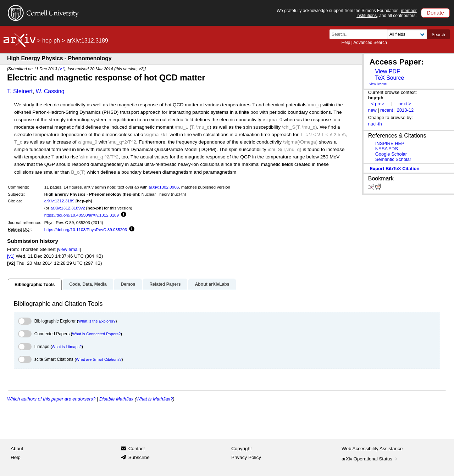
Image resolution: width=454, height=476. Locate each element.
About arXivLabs (212, 284)
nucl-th (375, 124)
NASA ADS (387, 149)
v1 (62, 69)
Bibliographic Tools (35, 285)
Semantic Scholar (393, 159)
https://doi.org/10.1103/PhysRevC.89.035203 (86, 229)
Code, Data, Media (88, 284)
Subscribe (139, 457)
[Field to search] (407, 34)
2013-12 (405, 110)
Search (438, 35)
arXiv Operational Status (370, 459)
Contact (137, 449)
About (17, 449)
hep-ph (51, 41)
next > (405, 104)
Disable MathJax (116, 399)
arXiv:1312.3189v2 (68, 208)
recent (387, 110)
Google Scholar (391, 154)
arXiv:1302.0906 (164, 187)
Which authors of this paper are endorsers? (51, 399)
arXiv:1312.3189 (59, 201)
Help (346, 43)
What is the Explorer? (97, 321)
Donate (435, 13)
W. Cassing (50, 91)
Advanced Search (370, 43)
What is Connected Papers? (96, 334)
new (372, 110)
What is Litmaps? (67, 347)
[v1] (11, 256)
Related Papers (165, 284)
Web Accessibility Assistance (372, 449)
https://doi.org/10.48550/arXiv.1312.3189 (82, 215)
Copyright (242, 449)
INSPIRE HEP (390, 143)
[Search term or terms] (360, 34)
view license (378, 84)
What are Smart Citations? (99, 359)
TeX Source (389, 78)
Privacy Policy (246, 457)
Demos (128, 284)
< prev (377, 104)
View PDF (387, 71)
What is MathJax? (154, 399)
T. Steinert (20, 91)
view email (69, 249)
